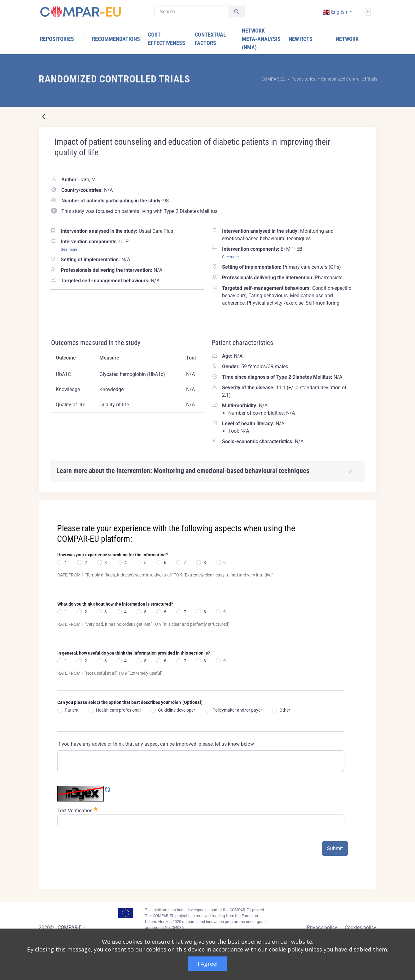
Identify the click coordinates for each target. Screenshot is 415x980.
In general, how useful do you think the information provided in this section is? (134, 653)
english (335, 12)
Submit (335, 848)
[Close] (367, 505)
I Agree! (207, 964)
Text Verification (77, 810)
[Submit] (237, 12)
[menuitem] (62, 39)
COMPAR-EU (71, 927)
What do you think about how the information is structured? (115, 604)
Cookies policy (360, 927)
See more (69, 249)
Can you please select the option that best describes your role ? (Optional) (130, 702)
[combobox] (337, 12)
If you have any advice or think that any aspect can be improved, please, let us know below (156, 744)
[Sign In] (367, 11)
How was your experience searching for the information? (113, 555)
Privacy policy (322, 927)
